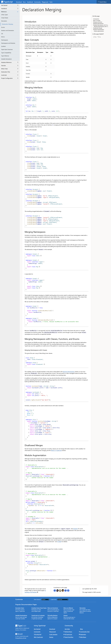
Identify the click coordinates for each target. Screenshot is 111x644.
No (99, 37)
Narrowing (83, 608)
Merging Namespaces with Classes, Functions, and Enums (101, 25)
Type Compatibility (6, 53)
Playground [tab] (45, 2)
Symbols (3, 46)
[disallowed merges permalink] (24, 445)
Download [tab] (19, 2)
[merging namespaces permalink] (24, 232)
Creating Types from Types (39, 608)
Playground (53, 632)
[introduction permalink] (24, 22)
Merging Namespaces (69, 372)
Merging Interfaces (98, 22)
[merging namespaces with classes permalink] (24, 350)
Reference (10, 12)
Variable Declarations (21, 615)
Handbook (10, 8)
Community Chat (85, 632)
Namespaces (5, 40)
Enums (3, 27)
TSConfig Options (52, 615)
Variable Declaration (6, 59)
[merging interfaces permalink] (24, 87)
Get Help (67, 629)
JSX (2, 34)
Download (52, 629)
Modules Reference (10, 62)
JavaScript (10, 75)
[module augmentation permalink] (24, 455)
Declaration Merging (7, 24)
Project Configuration (10, 78)
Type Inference (5, 56)
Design (51, 637)
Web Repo (83, 637)
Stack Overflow (69, 637)
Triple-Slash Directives (7, 49)
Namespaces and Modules (8, 43)
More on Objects (68, 608)
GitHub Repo (68, 632)
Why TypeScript (38, 637)
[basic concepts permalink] (24, 40)
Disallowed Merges (98, 28)
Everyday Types (20, 608)
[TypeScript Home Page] (8, 2)
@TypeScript (68, 634)
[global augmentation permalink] (24, 546)
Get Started (10, 5)
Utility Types (5, 15)
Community (37, 632)
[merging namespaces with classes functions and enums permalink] (24, 339)
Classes (66, 615)
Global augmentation (99, 31)
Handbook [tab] (30, 2)
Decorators (4, 21)
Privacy (17, 638)
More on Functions (53, 608)
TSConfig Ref (38, 634)
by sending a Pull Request (35, 591)
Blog (81, 629)
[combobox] (105, 2)
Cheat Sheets (5, 18)
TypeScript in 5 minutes (38, 615)
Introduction (96, 19)
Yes (95, 37)
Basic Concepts (97, 20)
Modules (75, 529)
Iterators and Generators (8, 30)
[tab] (24, 2)
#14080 (59, 542)
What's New (10, 69)
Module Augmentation (99, 29)
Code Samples (53, 634)
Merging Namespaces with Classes (101, 26)
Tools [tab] (51, 2)
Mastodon (83, 634)
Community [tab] (37, 2)
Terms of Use (23, 638)
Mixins (3, 37)
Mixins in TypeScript (56, 450)
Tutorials (10, 66)
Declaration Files (10, 72)
